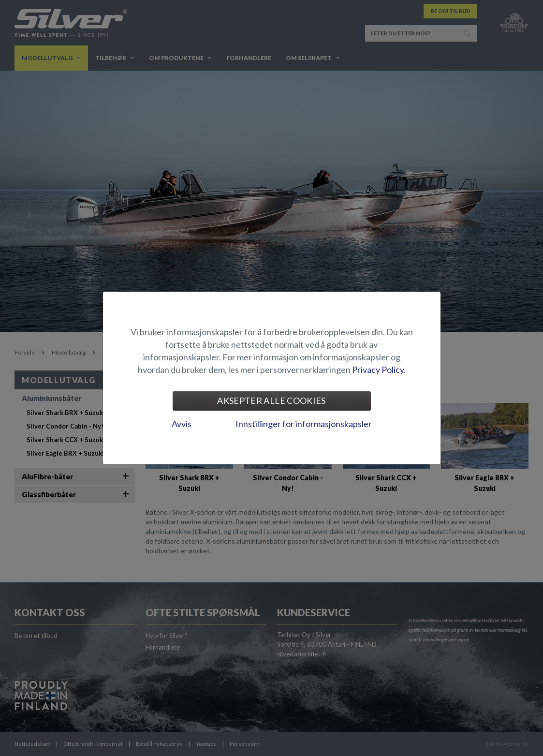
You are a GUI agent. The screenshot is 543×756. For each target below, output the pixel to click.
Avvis (182, 424)
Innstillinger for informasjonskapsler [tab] (304, 424)
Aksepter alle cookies (271, 400)
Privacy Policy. (379, 370)
